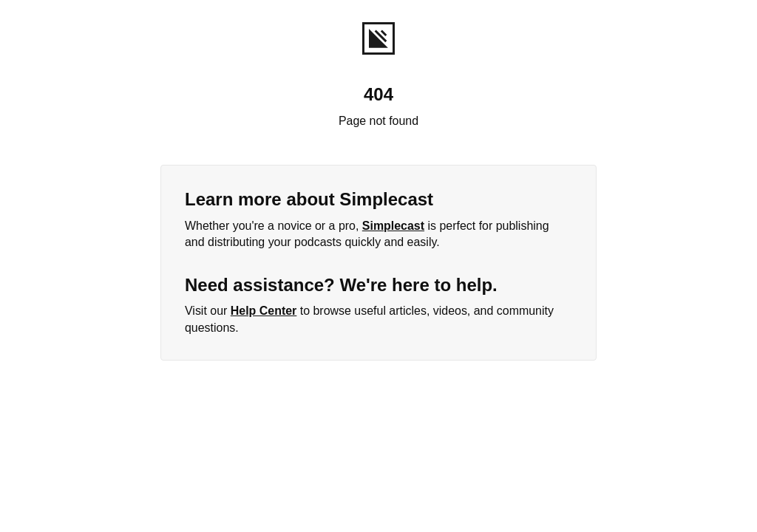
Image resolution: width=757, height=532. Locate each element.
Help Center (264, 311)
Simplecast (393, 226)
